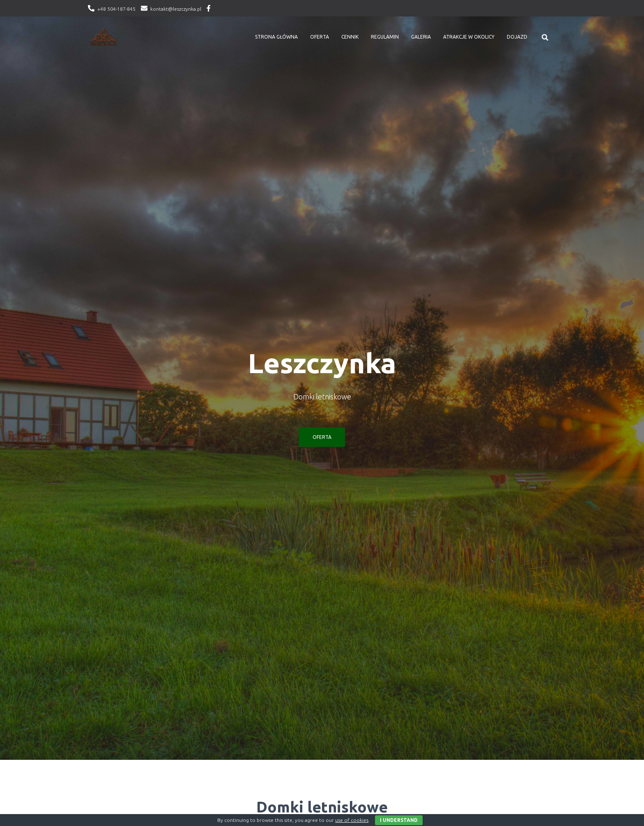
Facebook (209, 9)
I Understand (399, 820)
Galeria (421, 37)
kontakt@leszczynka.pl (176, 9)
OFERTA (322, 437)
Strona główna (276, 37)
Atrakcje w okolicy (469, 37)
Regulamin (385, 37)
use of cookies (352, 820)
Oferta (320, 37)
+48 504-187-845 (116, 9)
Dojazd (517, 37)
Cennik (350, 37)
